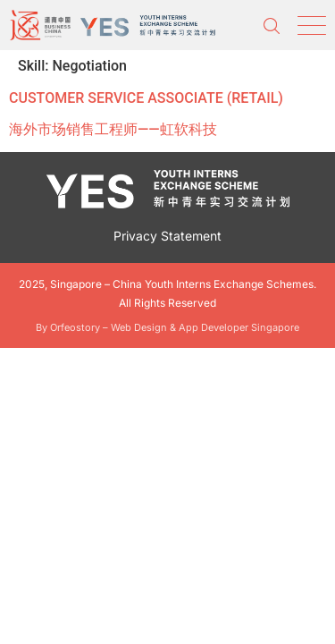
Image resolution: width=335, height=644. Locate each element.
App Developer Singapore (239, 327)
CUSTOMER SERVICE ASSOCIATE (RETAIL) (146, 98)
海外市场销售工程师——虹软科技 (113, 129)
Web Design (139, 327)
